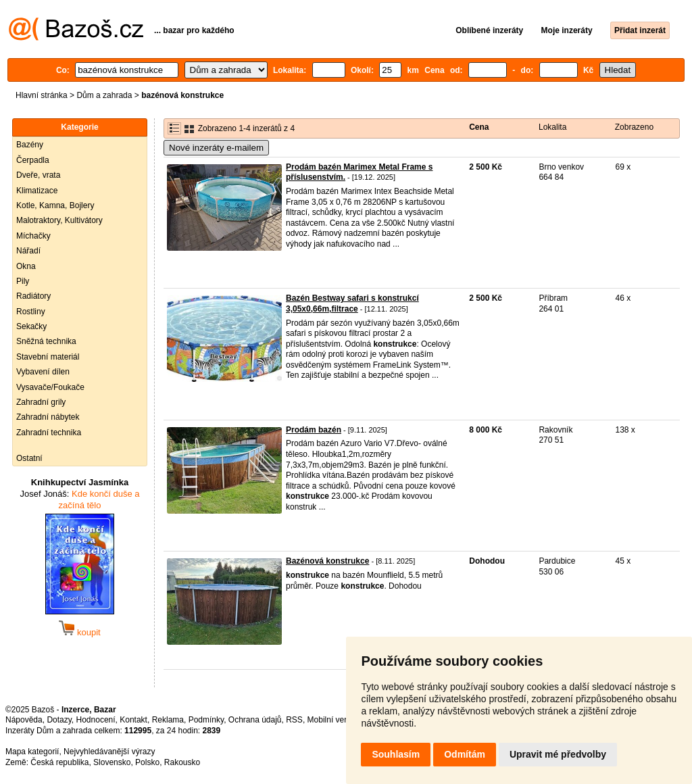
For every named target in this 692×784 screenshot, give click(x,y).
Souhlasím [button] (396, 754)
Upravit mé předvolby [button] (558, 754)
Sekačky (31, 326)
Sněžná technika (46, 341)
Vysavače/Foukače (50, 387)
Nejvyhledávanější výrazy (109, 752)
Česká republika (59, 762)
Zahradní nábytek (48, 417)
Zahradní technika (49, 433)
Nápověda (24, 720)
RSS (294, 720)
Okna (26, 266)
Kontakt (133, 720)
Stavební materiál (48, 357)
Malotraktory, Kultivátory (59, 220)
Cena (479, 127)
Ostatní (29, 458)
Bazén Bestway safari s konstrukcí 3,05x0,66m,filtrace (352, 303)
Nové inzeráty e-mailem (216, 148)
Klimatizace (37, 191)
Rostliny (31, 312)
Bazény (30, 145)
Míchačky (33, 236)
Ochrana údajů (255, 720)
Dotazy (59, 720)
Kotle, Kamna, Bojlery (55, 205)
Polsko (147, 762)
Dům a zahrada (104, 95)
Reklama (168, 720)
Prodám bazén (314, 430)
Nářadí (28, 251)
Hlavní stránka (42, 95)
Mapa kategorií (32, 752)
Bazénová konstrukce (327, 561)
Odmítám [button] (465, 754)
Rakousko (182, 762)
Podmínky (206, 720)
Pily (23, 281)
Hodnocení (96, 720)
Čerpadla (33, 160)
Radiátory (33, 296)
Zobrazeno (634, 127)
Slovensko (112, 762)
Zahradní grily (41, 402)
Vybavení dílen (43, 372)
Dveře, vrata (38, 175)
